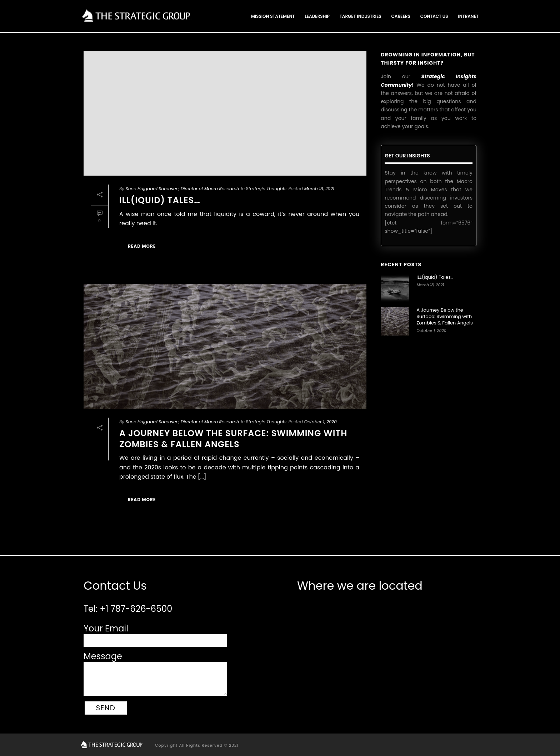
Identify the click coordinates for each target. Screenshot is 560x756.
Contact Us (434, 16)
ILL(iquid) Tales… (160, 200)
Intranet (469, 16)
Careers (401, 16)
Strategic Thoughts (266, 189)
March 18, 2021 (319, 189)
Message (103, 656)
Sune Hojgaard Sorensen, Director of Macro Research (182, 189)
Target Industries (361, 16)
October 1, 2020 (321, 422)
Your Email (106, 628)
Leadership (317, 16)
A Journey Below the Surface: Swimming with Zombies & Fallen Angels (233, 439)
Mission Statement (273, 16)
